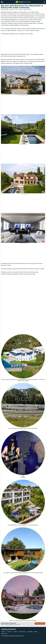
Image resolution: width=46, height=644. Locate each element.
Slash (18, 29)
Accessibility (30, 632)
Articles (21, 10)
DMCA (36, 632)
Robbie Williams (15, 25)
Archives (16, 632)
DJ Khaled (40, 23)
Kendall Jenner (32, 23)
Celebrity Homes (27, 10)
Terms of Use (4, 634)
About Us (3, 632)
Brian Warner (6, 10)
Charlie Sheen (5, 25)
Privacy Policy (22, 632)
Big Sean (14, 30)
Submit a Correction (40, 624)
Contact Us (9, 632)
